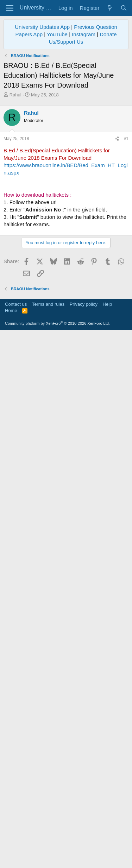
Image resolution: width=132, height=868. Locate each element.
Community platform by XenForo (57, 726)
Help (108, 707)
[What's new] (110, 8)
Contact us (16, 707)
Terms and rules (48, 707)
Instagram (84, 34)
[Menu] (10, 8)
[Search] (124, 8)
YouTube (57, 34)
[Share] (117, 139)
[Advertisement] (66, 297)
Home (11, 713)
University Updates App (42, 27)
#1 (126, 139)
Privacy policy (84, 707)
